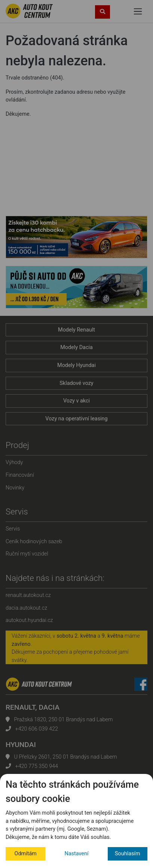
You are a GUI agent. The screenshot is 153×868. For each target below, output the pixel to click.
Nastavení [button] (77, 854)
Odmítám (26, 854)
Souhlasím (128, 854)
